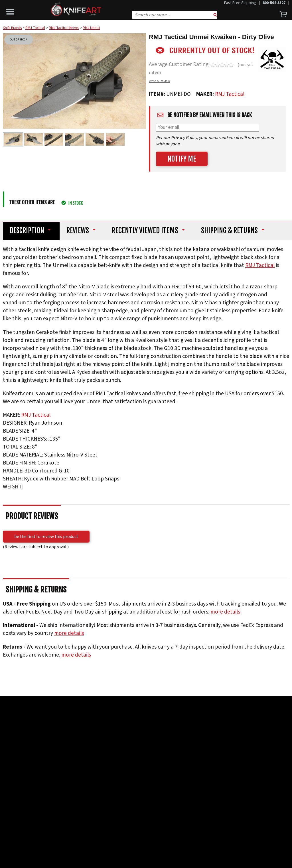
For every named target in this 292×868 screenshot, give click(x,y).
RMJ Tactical (230, 94)
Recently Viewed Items (149, 230)
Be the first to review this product (46, 537)
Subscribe (95, 796)
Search (215, 15)
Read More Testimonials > (146, 733)
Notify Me (182, 159)
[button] (12, 10)
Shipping (235, 230)
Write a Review (159, 81)
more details (225, 612)
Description (28, 230)
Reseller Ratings (194, 724)
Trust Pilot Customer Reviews (137, 724)
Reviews (81, 230)
